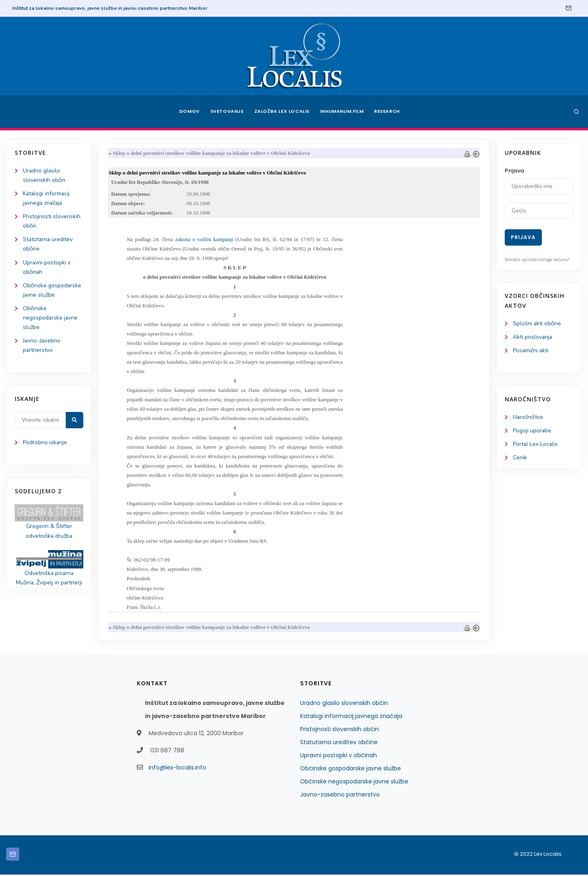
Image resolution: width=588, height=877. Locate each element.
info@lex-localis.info (177, 770)
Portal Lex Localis (536, 444)
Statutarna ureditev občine (339, 745)
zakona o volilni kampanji (205, 240)
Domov (188, 112)
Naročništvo (528, 417)
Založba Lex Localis (282, 112)
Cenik (520, 458)
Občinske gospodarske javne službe (351, 771)
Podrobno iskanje (45, 443)
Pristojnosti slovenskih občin (340, 732)
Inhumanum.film (342, 112)
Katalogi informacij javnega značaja (351, 718)
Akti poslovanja (533, 337)
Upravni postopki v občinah (339, 758)
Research (389, 112)
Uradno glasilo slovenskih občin (344, 705)
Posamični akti (531, 350)
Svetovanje (226, 112)
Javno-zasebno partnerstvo (340, 797)
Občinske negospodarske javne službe (51, 318)
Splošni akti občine (537, 323)
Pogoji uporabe (532, 431)
